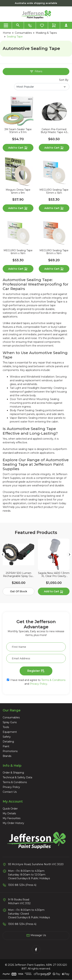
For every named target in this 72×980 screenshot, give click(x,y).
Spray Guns (10, 722)
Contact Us (10, 792)
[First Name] (36, 647)
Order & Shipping (13, 773)
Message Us (36, 935)
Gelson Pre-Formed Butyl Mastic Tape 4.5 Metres (54, 131)
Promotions (10, 751)
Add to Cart (18, 148)
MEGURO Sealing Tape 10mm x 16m (54, 191)
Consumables (11, 717)
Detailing (8, 742)
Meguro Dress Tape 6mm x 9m (18, 191)
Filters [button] (36, 71)
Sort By (64, 80)
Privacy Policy (39, 684)
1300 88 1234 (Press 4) (22, 885)
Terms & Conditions (53, 680)
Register (36, 671)
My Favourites (12, 818)
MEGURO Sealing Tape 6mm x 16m (18, 252)
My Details (9, 813)
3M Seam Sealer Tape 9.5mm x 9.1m (18, 131)
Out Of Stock (19, 591)
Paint (6, 746)
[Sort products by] (42, 87)
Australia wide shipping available (36, 3)
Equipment (10, 732)
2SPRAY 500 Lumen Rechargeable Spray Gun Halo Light (18, 575)
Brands (7, 756)
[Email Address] (36, 658)
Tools (6, 727)
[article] (18, 568)
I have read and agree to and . (36, 682)
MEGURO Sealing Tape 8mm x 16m (54, 252)
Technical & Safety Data (17, 777)
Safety (7, 737)
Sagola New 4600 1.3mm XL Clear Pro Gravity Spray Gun (54, 575)
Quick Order (10, 809)
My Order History (13, 823)
